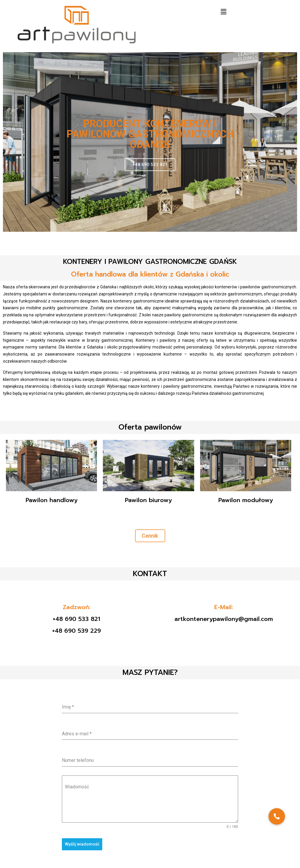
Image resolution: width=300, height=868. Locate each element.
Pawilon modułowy (246, 500)
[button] (223, 11)
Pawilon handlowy (52, 500)
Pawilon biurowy (148, 500)
